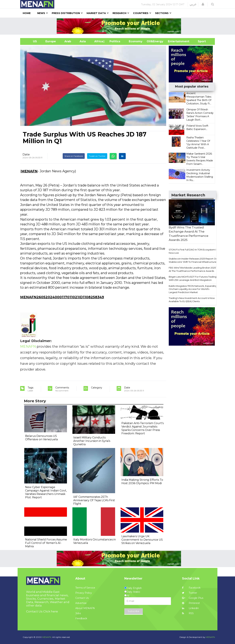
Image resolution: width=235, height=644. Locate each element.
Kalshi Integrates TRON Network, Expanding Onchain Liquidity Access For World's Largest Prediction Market (193, 289)
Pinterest (191, 603)
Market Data (96, 13)
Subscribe (134, 611)
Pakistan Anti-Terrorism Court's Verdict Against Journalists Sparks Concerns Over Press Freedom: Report (143, 428)
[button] (203, 4)
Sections (162, 13)
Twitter (190, 593)
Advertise (81, 603)
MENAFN (29, 171)
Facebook (191, 588)
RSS (188, 613)
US (31, 41)
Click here (51, 611)
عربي (193, 4)
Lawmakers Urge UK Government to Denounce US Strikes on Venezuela (142, 540)
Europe (51, 41)
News (41, 13)
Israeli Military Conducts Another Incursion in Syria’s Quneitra (92, 441)
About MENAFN (85, 608)
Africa (98, 41)
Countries (141, 13)
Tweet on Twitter (97, 156)
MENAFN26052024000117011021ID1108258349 (62, 297)
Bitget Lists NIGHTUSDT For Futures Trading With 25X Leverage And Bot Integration (193, 278)
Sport (200, 41)
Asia (83, 41)
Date (26, 154)
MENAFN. (47, 637)
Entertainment (173, 41)
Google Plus (193, 598)
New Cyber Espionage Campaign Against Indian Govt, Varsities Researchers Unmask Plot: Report (46, 492)
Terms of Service (85, 588)
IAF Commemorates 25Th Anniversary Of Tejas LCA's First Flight (94, 500)
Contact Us (82, 598)
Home (27, 13)
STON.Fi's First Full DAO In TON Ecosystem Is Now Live (193, 251)
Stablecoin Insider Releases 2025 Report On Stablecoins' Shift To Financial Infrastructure (193, 260)
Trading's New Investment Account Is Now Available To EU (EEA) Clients (192, 300)
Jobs (78, 613)
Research (119, 13)
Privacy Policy (84, 593)
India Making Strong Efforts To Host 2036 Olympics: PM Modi (142, 482)
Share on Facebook (74, 156)
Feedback (81, 618)
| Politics (114, 41)
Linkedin (190, 608)
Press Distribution (66, 13)
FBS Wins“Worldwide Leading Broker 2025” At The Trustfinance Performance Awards (193, 269)
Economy (136, 41)
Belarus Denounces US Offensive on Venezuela (41, 438)
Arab (68, 41)
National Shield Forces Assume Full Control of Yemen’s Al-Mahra (46, 543)
